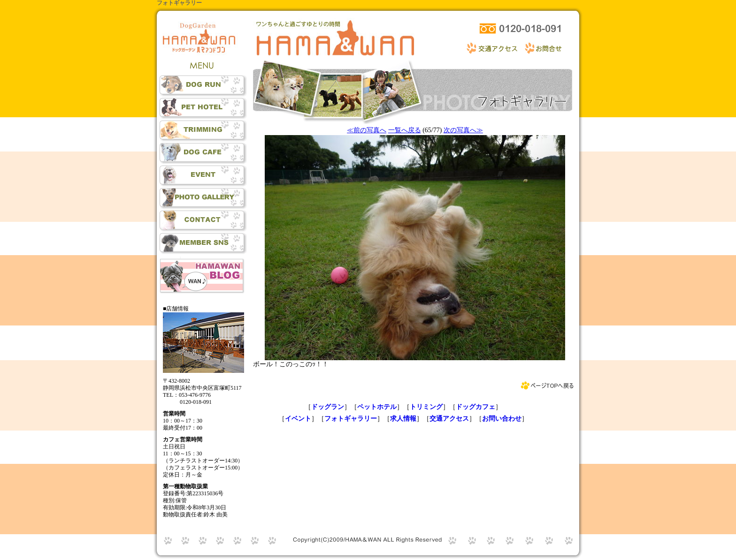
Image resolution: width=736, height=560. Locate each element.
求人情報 (403, 419)
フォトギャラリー (351, 419)
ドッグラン (328, 407)
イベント (298, 419)
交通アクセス (449, 419)
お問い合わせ (502, 419)
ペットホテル (377, 407)
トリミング (426, 407)
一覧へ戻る (405, 130)
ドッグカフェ (475, 407)
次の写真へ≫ (463, 130)
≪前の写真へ (367, 130)
